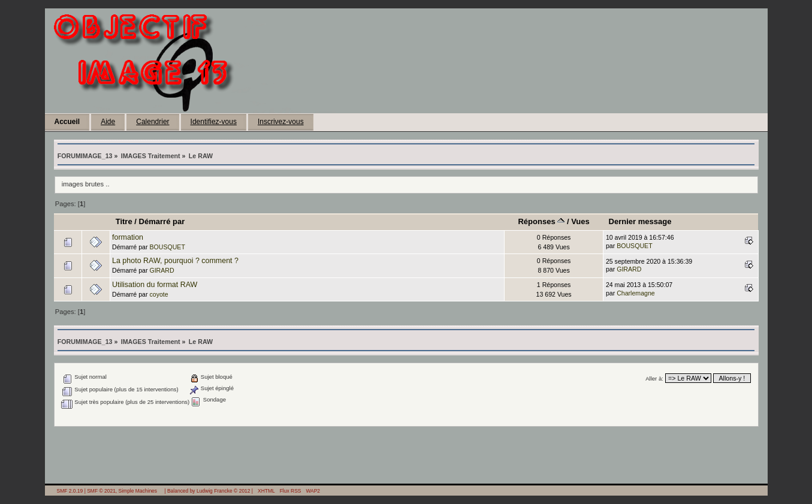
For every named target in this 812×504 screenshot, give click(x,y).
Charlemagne (636, 293)
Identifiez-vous (214, 122)
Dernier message (640, 221)
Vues (580, 221)
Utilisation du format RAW (155, 285)
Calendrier (153, 122)
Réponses (541, 221)
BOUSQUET (167, 247)
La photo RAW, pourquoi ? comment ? (175, 261)
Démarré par (162, 221)
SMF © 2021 (101, 491)
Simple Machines (138, 491)
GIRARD (162, 270)
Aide (108, 122)
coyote (159, 294)
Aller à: (654, 378)
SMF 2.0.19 (70, 491)
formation (128, 237)
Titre (124, 221)
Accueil (67, 122)
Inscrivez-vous (281, 122)
